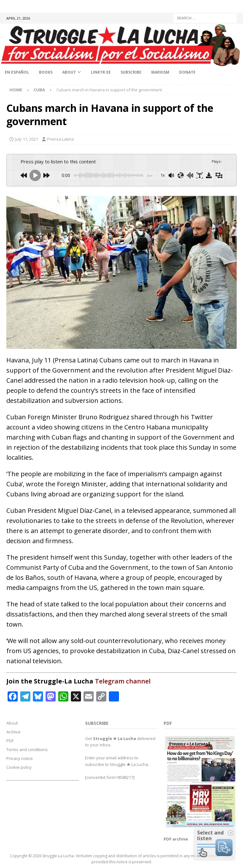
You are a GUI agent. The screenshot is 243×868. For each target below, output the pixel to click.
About (69, 72)
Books (46, 72)
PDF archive (176, 839)
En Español (17, 72)
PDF (10, 741)
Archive (13, 732)
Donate (187, 72)
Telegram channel (123, 681)
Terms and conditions (27, 750)
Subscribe (131, 72)
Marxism (160, 72)
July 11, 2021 (27, 139)
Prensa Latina (60, 139)
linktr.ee (101, 72)
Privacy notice (20, 758)
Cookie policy (19, 767)
